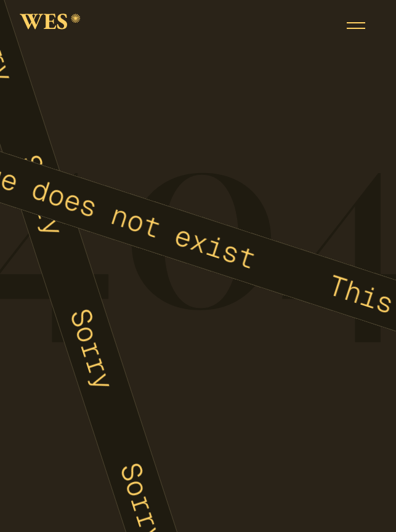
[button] (356, 26)
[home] (50, 26)
